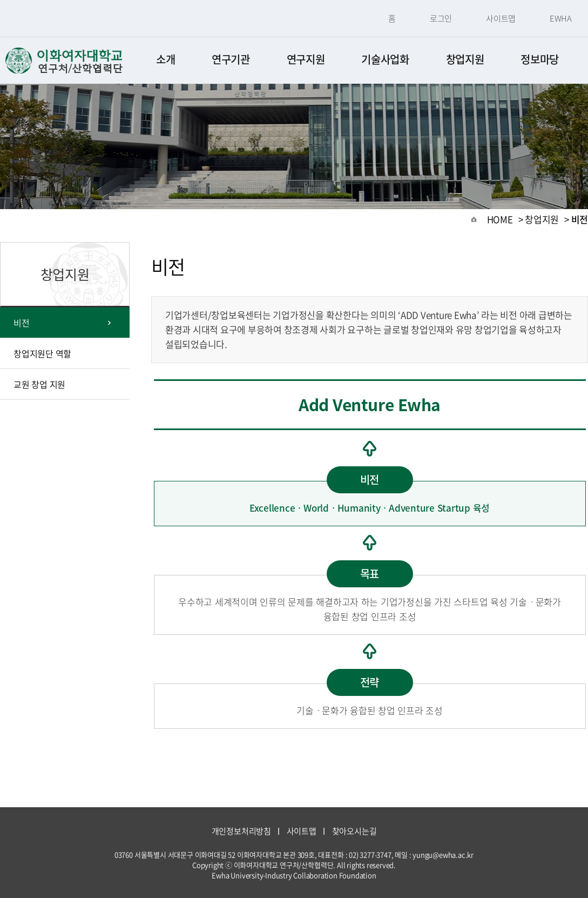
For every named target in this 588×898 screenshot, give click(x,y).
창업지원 (465, 59)
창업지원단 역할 (42, 353)
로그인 (441, 18)
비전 (22, 323)
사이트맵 (501, 18)
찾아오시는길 (354, 831)
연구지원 (306, 59)
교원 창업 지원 (39, 384)
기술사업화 (385, 59)
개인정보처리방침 (241, 831)
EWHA (561, 18)
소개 (165, 59)
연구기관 (231, 59)
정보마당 (540, 59)
